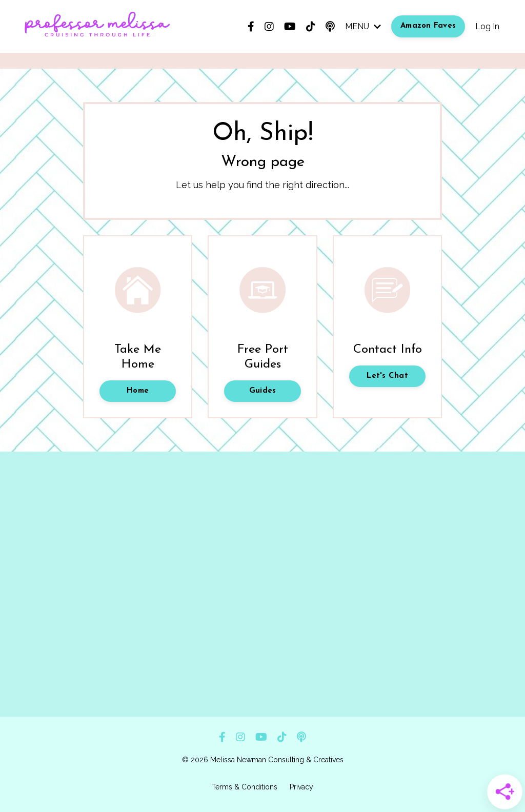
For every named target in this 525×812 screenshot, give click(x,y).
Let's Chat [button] (387, 376)
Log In (487, 26)
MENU (363, 26)
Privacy (301, 787)
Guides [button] (263, 391)
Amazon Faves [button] (428, 26)
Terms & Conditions (245, 787)
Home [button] (138, 391)
